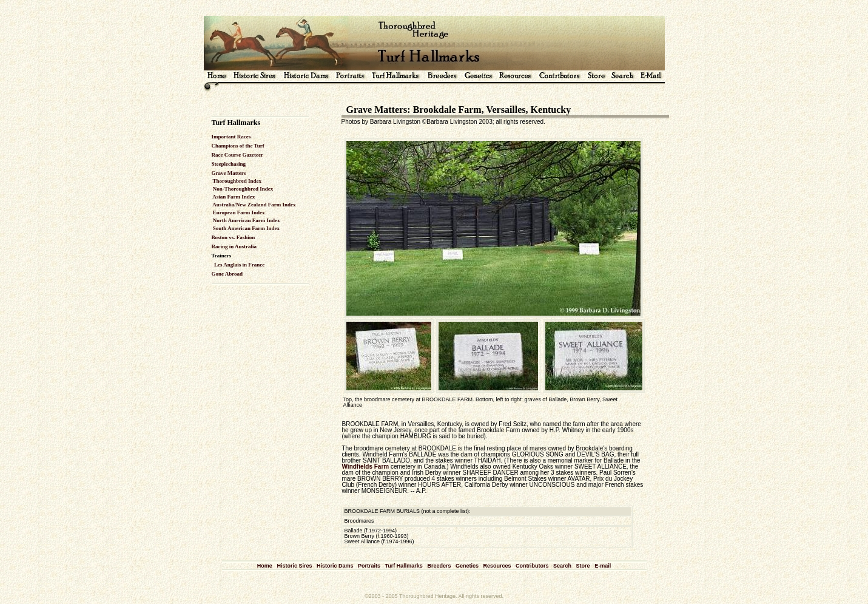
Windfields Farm (366, 467)
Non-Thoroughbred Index (243, 189)
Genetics (467, 566)
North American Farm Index (246, 220)
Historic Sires (294, 566)
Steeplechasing (229, 164)
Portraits (369, 566)
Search (562, 566)
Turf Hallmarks (404, 566)
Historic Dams (335, 566)
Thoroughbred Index (237, 181)
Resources (497, 566)
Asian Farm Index (234, 197)
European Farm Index (238, 212)
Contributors (532, 566)
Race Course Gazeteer (237, 155)
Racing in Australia (234, 246)
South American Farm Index (246, 228)
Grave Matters (229, 173)
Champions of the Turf (238, 146)
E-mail (603, 566)
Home (265, 566)
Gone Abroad (227, 274)
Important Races (231, 137)
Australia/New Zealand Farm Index (254, 205)
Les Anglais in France (239, 265)
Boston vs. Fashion (234, 237)
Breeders (439, 566)
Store (583, 566)
